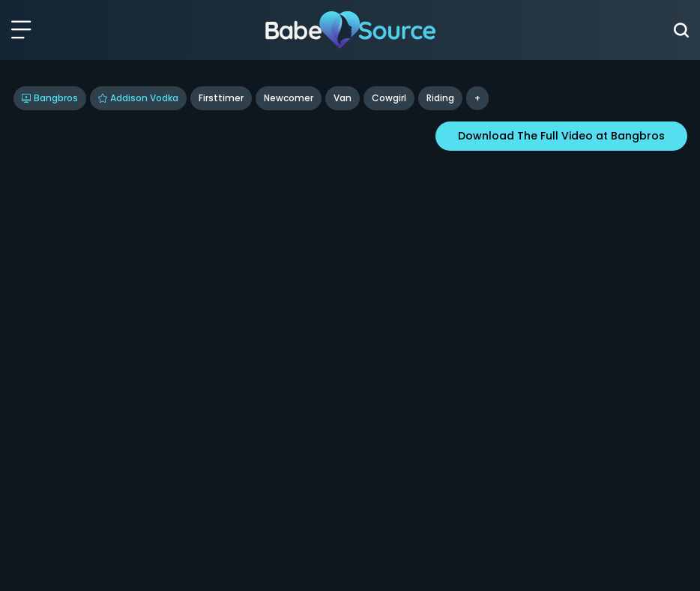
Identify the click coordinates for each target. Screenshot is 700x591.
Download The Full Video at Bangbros (561, 136)
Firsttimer (221, 98)
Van (343, 98)
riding (440, 98)
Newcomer (289, 98)
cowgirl (389, 98)
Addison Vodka (138, 98)
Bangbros (50, 98)
